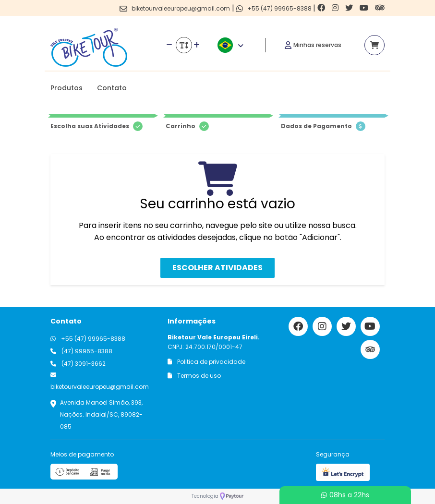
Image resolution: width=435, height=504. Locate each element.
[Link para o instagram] (336, 8)
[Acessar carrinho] (375, 45)
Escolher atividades (217, 268)
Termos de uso (194, 376)
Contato (112, 88)
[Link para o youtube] (365, 8)
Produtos (66, 88)
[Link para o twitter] (350, 8)
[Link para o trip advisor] (380, 8)
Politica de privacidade (206, 362)
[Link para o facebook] (322, 8)
